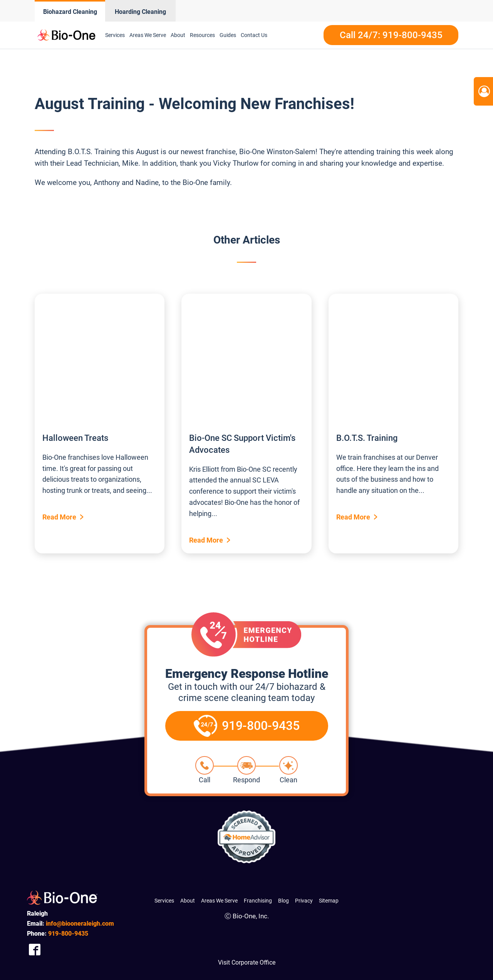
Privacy (304, 901)
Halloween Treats (75, 438)
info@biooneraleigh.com (80, 924)
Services (115, 35)
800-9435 (68, 934)
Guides (228, 35)
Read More (59, 517)
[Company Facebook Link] (35, 949)
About (178, 35)
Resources (202, 35)
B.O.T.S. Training (367, 438)
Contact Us (254, 35)
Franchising (258, 901)
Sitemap (329, 901)
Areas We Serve (148, 35)
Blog (283, 901)
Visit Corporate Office (247, 962)
